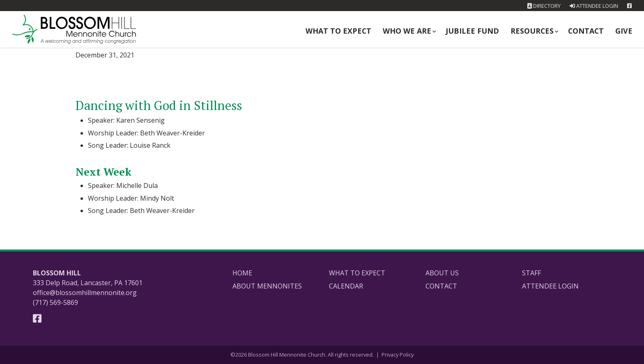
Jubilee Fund (483, 30)
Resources (537, 30)
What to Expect (360, 30)
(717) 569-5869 (55, 302)
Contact (589, 30)
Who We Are (424, 30)
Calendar (346, 286)
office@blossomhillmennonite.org (85, 293)
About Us (442, 273)
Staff (531, 273)
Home (242, 273)
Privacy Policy (398, 355)
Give (625, 30)
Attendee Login (594, 6)
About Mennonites (267, 286)
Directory (544, 6)
